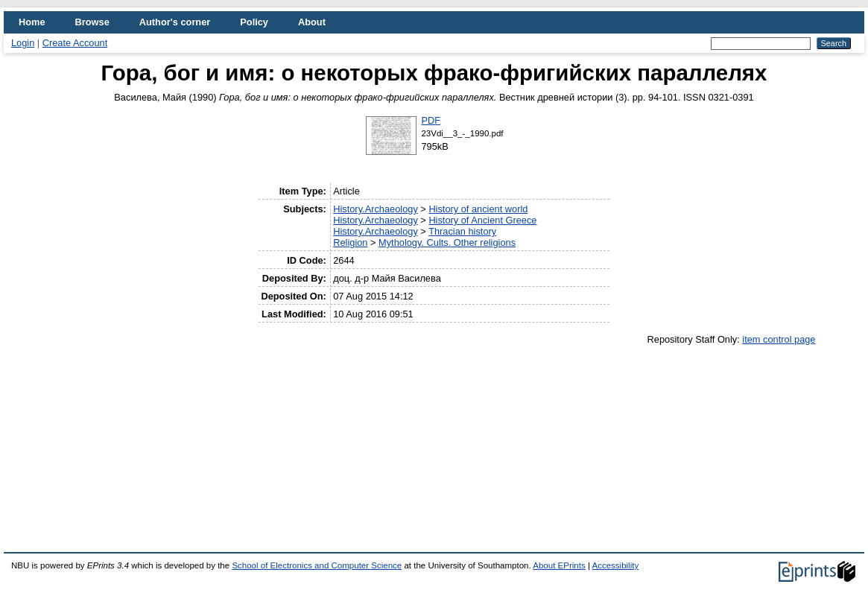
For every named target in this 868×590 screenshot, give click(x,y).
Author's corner (175, 22)
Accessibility (615, 565)
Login (23, 43)
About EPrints (559, 565)
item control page (779, 339)
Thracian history (462, 231)
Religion (350, 242)
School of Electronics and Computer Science (317, 565)
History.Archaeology (376, 209)
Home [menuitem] (32, 22)
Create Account (75, 43)
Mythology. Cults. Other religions (447, 242)
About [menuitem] (312, 22)
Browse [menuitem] (92, 22)
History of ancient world (478, 209)
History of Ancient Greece (482, 220)
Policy (254, 22)
